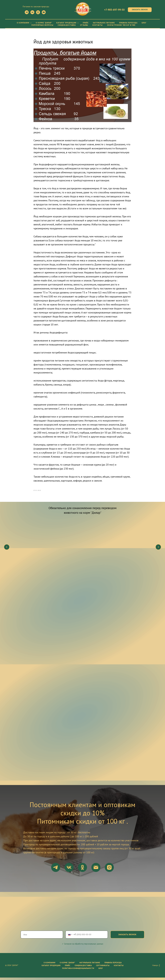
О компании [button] (23, 23)
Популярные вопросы (42, 25)
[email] (96, 870)
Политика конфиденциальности (78, 971)
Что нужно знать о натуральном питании (27, 559)
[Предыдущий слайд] (7, 550)
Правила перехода (128, 23)
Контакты (98, 25)
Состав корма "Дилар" (63, 557)
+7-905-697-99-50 (114, 10)
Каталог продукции (51, 968)
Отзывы (84, 25)
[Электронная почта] (44, 13)
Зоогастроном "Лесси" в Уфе (121, 25)
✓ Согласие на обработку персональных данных (83, 946)
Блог (144, 23)
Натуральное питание (104, 23)
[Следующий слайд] (158, 550)
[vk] (32, 13)
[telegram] (27, 13)
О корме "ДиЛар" (67, 965)
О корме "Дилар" (44, 23)
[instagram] (109, 870)
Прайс (86, 23)
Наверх (156, 968)
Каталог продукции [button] (67, 23)
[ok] (38, 13)
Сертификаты (103, 968)
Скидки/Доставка (67, 25)
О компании (49, 965)
